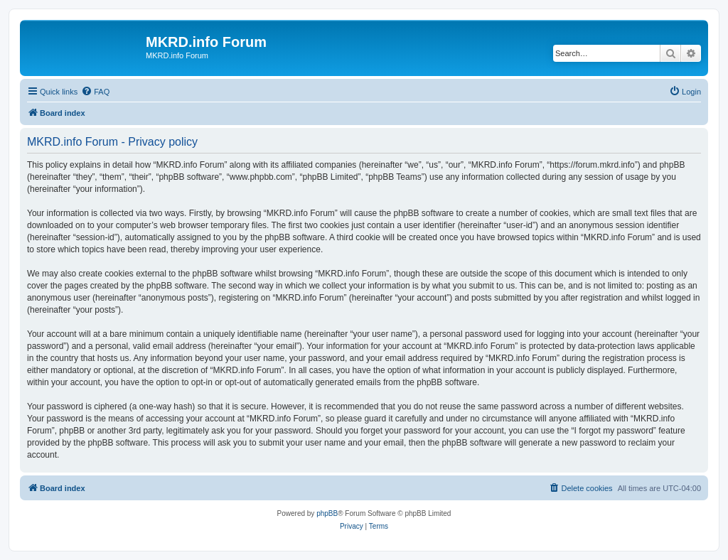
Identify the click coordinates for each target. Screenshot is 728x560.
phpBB (327, 513)
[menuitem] (95, 92)
